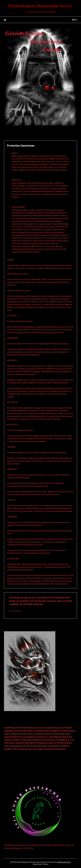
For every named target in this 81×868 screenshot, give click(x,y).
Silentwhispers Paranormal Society (40, 5)
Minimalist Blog (64, 862)
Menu (74, 20)
